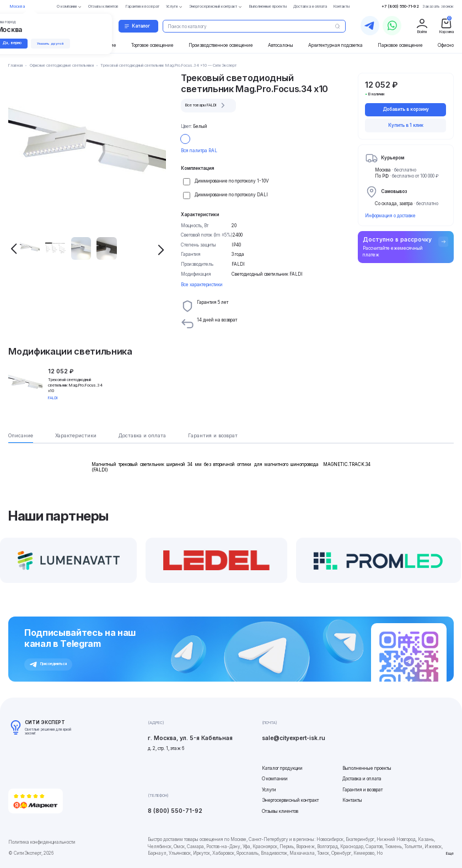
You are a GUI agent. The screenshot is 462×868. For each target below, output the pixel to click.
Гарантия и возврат (362, 790)
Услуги (269, 790)
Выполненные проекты (367, 768)
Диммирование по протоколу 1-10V (232, 181)
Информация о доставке (390, 216)
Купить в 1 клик (406, 125)
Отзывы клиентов (280, 811)
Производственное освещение (221, 45)
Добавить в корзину (406, 109)
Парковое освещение (400, 45)
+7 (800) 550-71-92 (400, 6)
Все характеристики (202, 285)
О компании (275, 779)
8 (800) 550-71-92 (175, 811)
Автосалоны (281, 45)
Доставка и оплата (362, 779)
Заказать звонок (438, 6)
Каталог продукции (282, 768)
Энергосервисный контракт (290, 800)
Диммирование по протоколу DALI (231, 195)
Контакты (352, 800)
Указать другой (53, 44)
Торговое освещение (152, 45)
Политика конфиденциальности (42, 842)
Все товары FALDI (206, 105)
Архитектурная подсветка (335, 45)
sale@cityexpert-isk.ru (294, 738)
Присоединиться (48, 665)
